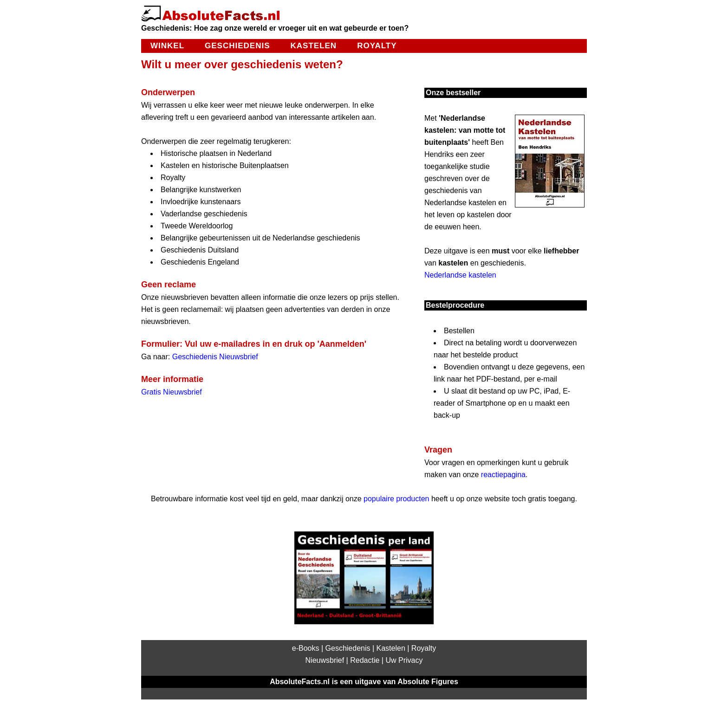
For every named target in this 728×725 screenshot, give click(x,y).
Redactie (365, 660)
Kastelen (314, 46)
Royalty (377, 46)
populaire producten (396, 499)
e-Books (306, 648)
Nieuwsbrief (325, 660)
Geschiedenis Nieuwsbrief (215, 357)
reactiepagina (503, 475)
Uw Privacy (404, 660)
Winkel (167, 46)
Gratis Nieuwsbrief (172, 392)
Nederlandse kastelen (460, 275)
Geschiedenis (237, 46)
